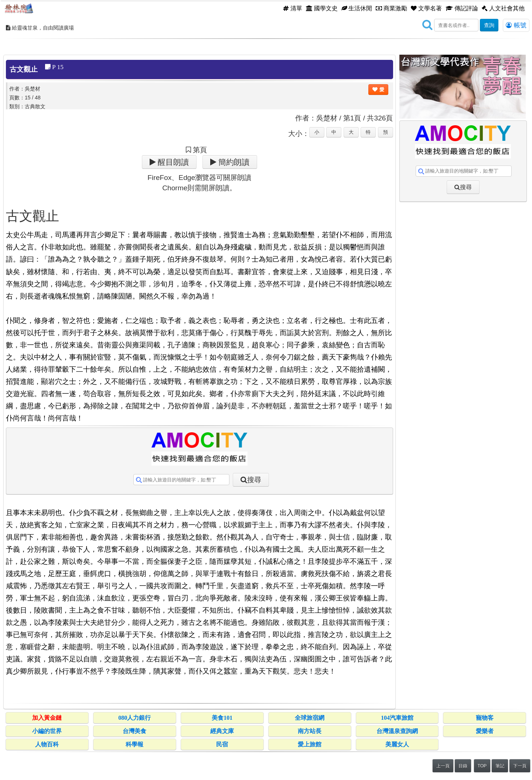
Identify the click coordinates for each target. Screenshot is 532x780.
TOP (482, 766)
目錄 (463, 766)
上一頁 (443, 766)
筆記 (500, 766)
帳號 (516, 25)
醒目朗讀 (172, 162)
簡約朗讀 (233, 162)
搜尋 (254, 480)
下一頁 (520, 766)
